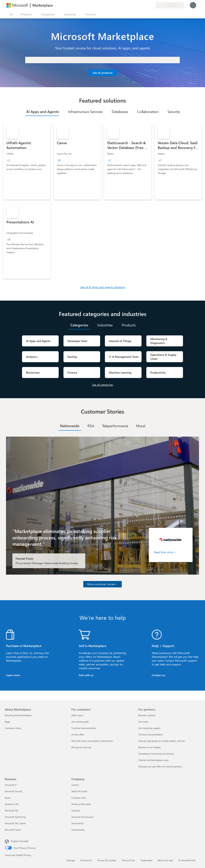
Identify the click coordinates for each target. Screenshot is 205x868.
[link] (27, 162)
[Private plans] (152, 5)
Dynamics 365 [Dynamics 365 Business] (12, 804)
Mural (141, 426)
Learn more (13, 675)
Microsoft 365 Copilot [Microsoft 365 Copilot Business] (15, 823)
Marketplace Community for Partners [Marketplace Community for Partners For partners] (156, 754)
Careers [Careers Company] (75, 785)
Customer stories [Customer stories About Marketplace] (13, 728)
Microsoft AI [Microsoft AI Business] (11, 785)
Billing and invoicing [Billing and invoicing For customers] (81, 747)
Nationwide (70, 426)
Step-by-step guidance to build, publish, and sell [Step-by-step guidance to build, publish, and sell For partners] (162, 741)
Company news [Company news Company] (79, 798)
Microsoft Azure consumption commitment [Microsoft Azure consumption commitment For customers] (92, 741)
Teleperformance (115, 426)
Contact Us (86, 860)
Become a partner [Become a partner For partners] (147, 715)
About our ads (165, 860)
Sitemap (71, 860)
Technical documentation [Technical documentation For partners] (151, 734)
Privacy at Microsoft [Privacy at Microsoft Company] (81, 804)
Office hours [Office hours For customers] (77, 715)
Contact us (158, 675)
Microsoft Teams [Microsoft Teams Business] (13, 830)
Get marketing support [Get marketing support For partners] (149, 728)
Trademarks (146, 860)
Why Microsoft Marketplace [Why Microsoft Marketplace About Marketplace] (18, 715)
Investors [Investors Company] (76, 810)
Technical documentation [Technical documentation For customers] (84, 728)
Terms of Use (128, 860)
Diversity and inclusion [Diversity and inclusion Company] (82, 817)
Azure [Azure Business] (8, 798)
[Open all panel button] (10, 14)
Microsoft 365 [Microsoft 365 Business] (12, 810)
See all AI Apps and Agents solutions (103, 287)
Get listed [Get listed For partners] (143, 722)
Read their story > (165, 552)
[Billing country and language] (170, 5)
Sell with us (86, 675)
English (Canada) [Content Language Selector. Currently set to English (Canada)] (20, 841)
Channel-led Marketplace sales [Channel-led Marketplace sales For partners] (153, 760)
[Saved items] (147, 5)
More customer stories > (102, 584)
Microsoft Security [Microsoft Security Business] (14, 791)
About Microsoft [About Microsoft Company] (79, 791)
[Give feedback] (138, 5)
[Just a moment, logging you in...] (193, 5)
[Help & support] (143, 5)
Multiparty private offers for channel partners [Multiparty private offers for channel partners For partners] (160, 766)
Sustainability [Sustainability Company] (78, 830)
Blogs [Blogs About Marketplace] (7, 722)
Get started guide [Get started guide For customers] (80, 722)
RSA (91, 426)
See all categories (102, 385)
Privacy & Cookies (107, 860)
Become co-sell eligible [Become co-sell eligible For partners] (150, 747)
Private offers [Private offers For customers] (78, 734)
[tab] (42, 112)
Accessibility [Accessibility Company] (77, 823)
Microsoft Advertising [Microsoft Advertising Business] (15, 817)
